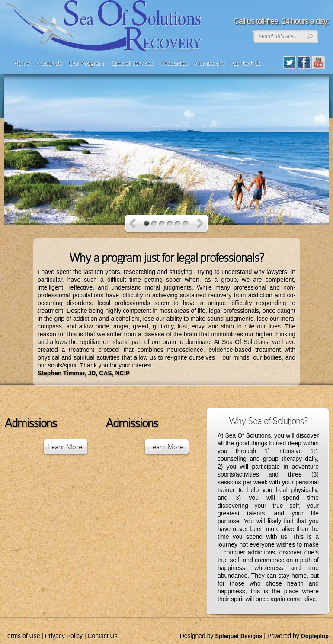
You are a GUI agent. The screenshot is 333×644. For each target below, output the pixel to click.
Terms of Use (22, 636)
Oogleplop (315, 636)
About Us (49, 63)
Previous (133, 224)
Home (21, 63)
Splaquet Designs (239, 636)
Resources (174, 63)
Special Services (132, 63)
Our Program (86, 63)
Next (200, 224)
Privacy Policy (64, 636)
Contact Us (247, 63)
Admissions (210, 63)
